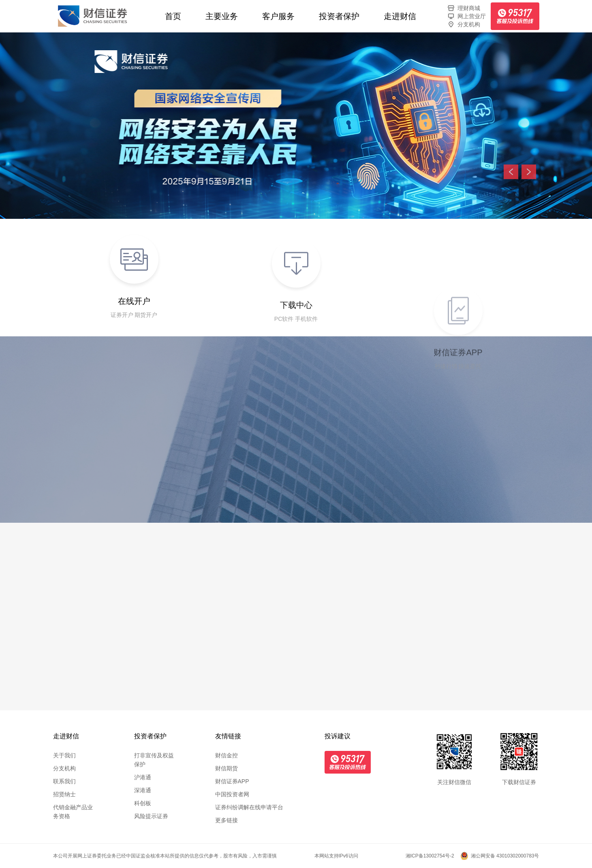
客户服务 (278, 16)
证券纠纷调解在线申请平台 (249, 807)
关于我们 (64, 755)
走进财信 (400, 16)
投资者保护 (339, 16)
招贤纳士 (64, 794)
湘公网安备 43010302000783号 (505, 856)
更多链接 (227, 820)
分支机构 (464, 24)
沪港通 (143, 777)
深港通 (143, 790)
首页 (173, 16)
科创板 (143, 803)
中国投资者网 (232, 794)
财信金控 (227, 755)
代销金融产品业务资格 (73, 812)
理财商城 (464, 8)
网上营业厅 (466, 16)
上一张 (511, 172)
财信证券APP (232, 781)
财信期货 (227, 768)
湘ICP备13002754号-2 (430, 856)
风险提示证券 (151, 816)
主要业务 (222, 16)
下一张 (529, 172)
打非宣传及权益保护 (154, 760)
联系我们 (64, 781)
